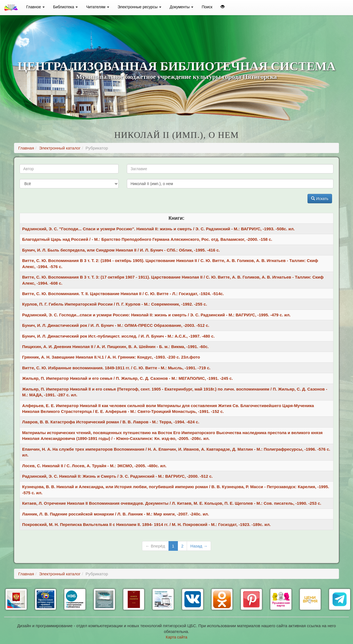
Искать (320, 199)
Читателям (98, 7)
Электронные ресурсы (139, 7)
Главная (26, 148)
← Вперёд (155, 546)
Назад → (199, 546)
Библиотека (65, 7)
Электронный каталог (60, 148)
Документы (181, 7)
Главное (35, 7)
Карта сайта (176, 637)
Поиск (207, 7)
